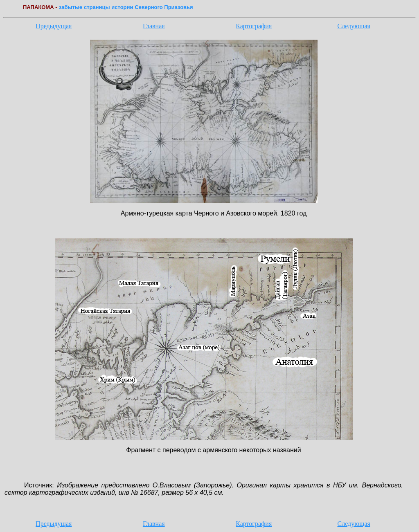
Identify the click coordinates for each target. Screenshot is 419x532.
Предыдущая (54, 26)
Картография (254, 26)
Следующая (354, 26)
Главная (154, 26)
